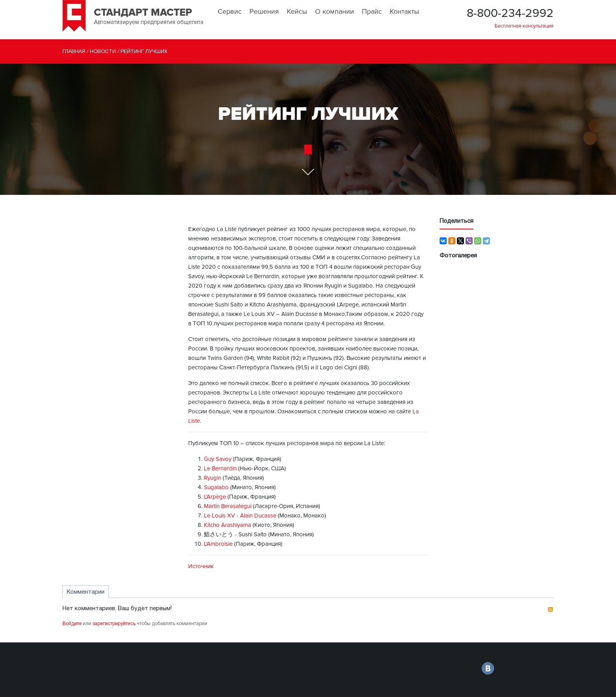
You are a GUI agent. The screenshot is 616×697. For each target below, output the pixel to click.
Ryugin (213, 478)
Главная (74, 52)
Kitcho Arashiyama (227, 525)
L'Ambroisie (218, 544)
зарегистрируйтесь (114, 624)
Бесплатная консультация (524, 26)
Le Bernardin (220, 468)
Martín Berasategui (228, 506)
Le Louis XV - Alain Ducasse (240, 515)
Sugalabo (216, 487)
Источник (201, 566)
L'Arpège (215, 497)
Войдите (72, 624)
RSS (550, 609)
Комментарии (86, 592)
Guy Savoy (218, 459)
